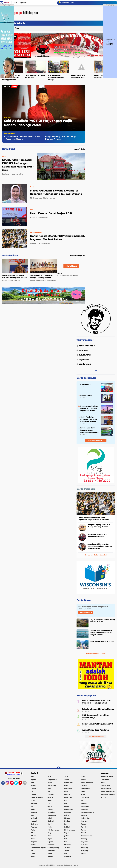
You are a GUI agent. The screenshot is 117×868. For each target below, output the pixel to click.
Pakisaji (67, 827)
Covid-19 (84, 786)
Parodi (83, 827)
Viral (17, 28)
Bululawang (85, 355)
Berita (50, 783)
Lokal (50, 818)
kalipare (50, 809)
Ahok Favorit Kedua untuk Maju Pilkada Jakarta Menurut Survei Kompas (100, 546)
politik (67, 836)
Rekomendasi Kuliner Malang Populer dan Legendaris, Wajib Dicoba (89, 408)
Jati (32, 806)
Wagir (83, 854)
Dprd (83, 791)
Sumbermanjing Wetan (39, 848)
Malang (67, 818)
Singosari (84, 842)
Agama (33, 780)
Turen (33, 854)
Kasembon (85, 809)
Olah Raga (34, 824)
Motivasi (34, 821)
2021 (49, 777)
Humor (67, 800)
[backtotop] (59, 769)
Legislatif (34, 818)
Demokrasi (68, 788)
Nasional (51, 821)
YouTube (22, 784)
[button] (40, 129)
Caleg (66, 786)
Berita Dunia (19, 23)
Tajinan (67, 848)
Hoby (50, 800)
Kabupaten (85, 806)
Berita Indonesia (87, 346)
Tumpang (85, 851)
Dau (49, 788)
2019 (32, 777)
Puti (66, 839)
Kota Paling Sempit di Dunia (102, 641)
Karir (103, 783)
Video (50, 854)
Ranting (84, 839)
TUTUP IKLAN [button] (7, 5)
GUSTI (33, 800)
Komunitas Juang (87, 812)
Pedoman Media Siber (109, 794)
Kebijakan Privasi (107, 777)
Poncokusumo (87, 836)
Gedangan (68, 797)
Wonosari (68, 857)
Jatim (50, 806)
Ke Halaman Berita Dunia (96, 654)
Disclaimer (105, 780)
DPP (66, 791)
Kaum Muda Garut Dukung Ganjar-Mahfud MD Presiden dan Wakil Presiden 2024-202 (89, 430)
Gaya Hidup (52, 797)
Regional (34, 842)
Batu (33, 783)
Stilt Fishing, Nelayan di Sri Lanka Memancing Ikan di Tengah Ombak (101, 633)
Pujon (50, 839)
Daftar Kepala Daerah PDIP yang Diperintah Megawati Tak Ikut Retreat (57, 238)
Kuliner (67, 815)
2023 (66, 777)
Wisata (50, 857)
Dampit (34, 788)
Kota (33, 815)
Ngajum (67, 821)
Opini (49, 824)
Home (7, 3)
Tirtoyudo (51, 851)
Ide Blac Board (86, 395)
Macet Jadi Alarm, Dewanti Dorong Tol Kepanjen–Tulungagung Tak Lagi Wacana (56, 192)
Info (49, 803)
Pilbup (33, 833)
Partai (33, 830)
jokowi (67, 806)
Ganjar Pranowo (37, 797)
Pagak (83, 824)
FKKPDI (67, 794)
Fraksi (83, 794)
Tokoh (67, 851)
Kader (33, 809)
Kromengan (52, 815)
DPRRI (33, 794)
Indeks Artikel (79, 149)
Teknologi (85, 848)
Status (33, 845)
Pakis (50, 827)
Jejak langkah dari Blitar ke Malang (35, 76)
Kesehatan (68, 812)
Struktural (51, 845)
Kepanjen (83, 350)
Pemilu (84, 830)
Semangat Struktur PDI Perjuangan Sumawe (97, 535)
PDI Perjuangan (70, 830)
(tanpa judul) (86, 384)
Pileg (49, 833)
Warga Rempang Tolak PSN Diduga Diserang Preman (61, 138)
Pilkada (84, 833)
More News (71, 266)
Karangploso (69, 809)
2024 (83, 777)
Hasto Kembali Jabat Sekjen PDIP (51, 213)
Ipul (66, 803)
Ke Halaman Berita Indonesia (96, 555)
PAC (66, 824)
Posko (33, 839)
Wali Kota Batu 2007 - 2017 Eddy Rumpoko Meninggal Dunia (97, 702)
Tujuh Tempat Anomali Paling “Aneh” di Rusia (103, 621)
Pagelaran (84, 360)
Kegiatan (34, 812)
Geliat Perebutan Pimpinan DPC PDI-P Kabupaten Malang (23, 138)
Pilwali (50, 836)
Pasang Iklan (106, 786)
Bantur (84, 780)
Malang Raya (86, 818)
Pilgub (67, 833)
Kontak (104, 797)
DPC (32, 791)
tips (32, 851)
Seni (66, 842)
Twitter (17, 784)
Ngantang (85, 821)
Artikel (67, 780)
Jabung (84, 803)
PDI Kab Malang (53, 830)
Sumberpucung (53, 848)
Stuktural (7, 118)
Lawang (84, 815)
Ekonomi (51, 794)
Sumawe (84, 845)
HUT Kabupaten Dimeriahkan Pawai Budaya (56, 77)
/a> (96, 370)
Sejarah (50, 842)
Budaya (34, 786)
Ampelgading (52, 780)
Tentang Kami (106, 788)
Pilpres (33, 836)
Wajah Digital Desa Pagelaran (95, 730)
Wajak (33, 857)
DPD (49, 791)
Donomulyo (85, 788)
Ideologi (34, 803)
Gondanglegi (85, 364)
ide (82, 800)
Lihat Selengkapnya (77, 256)
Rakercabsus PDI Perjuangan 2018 (78, 76)
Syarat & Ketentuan (108, 791)
